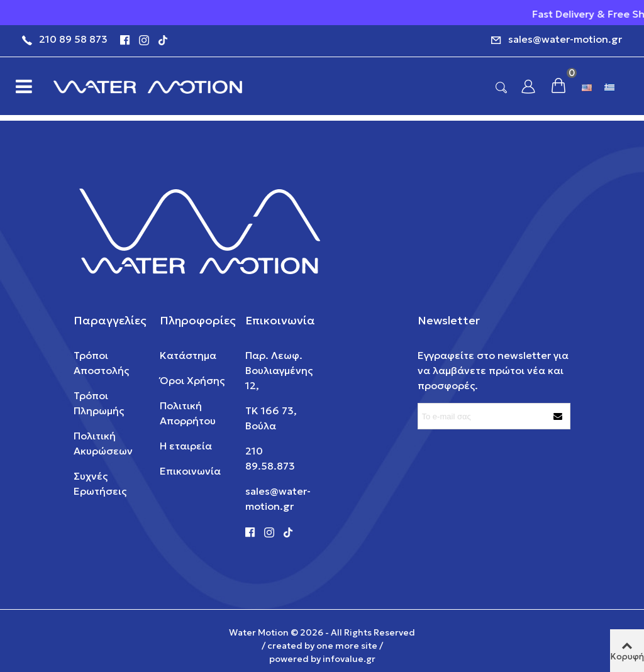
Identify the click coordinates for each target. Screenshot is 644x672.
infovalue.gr (349, 659)
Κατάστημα (188, 355)
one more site (347, 646)
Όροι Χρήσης (192, 380)
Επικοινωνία (190, 471)
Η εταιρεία (186, 446)
